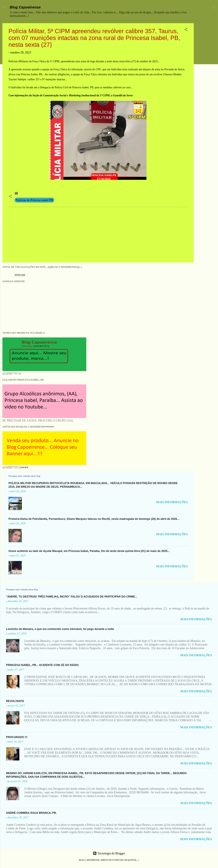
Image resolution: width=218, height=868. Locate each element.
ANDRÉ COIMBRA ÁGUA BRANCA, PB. (31, 813)
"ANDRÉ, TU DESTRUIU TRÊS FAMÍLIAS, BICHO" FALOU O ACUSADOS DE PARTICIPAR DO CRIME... (72, 597)
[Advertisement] (207, 69)
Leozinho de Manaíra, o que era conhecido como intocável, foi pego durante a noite (60, 629)
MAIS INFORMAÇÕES (172, 502)
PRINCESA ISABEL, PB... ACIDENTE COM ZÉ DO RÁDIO (42, 665)
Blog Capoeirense (25, 7)
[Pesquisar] (214, 8)
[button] (186, 30)
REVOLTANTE (15, 701)
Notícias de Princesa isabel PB (34, 200)
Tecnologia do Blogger (109, 853)
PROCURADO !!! (17, 737)
